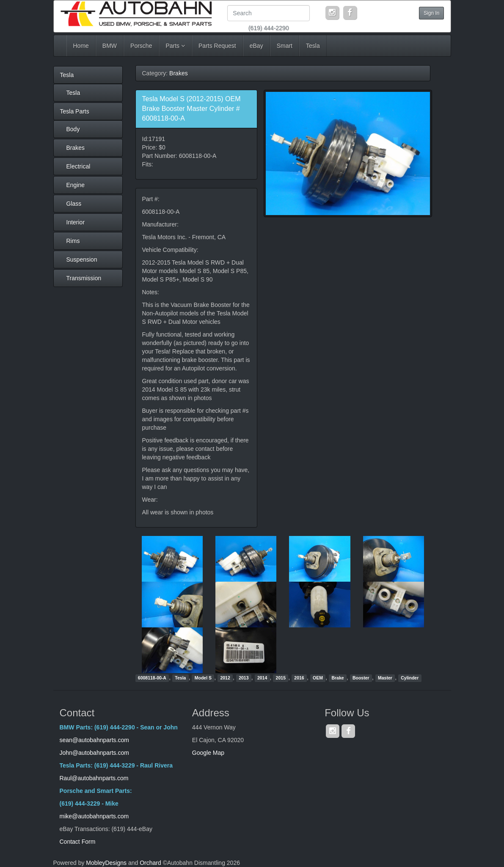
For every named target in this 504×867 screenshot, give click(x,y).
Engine (76, 185)
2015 (281, 678)
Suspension (82, 260)
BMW (110, 46)
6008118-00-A (152, 678)
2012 (225, 678)
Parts (175, 46)
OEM (318, 678)
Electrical (78, 166)
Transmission (84, 278)
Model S (203, 678)
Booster (361, 678)
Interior (76, 222)
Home (81, 46)
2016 (299, 678)
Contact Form (78, 842)
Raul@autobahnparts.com (94, 778)
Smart (285, 46)
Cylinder (410, 678)
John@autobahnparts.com (94, 753)
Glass (74, 204)
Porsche (141, 46)
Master (385, 678)
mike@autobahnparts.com (94, 816)
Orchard (150, 863)
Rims (73, 241)
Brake (337, 678)
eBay (256, 46)
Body (73, 129)
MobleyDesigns (106, 863)
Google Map (208, 753)
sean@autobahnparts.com (95, 740)
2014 (262, 678)
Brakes (76, 148)
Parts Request (217, 46)
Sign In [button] (431, 13)
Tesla (313, 46)
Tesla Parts (75, 111)
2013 (244, 678)
